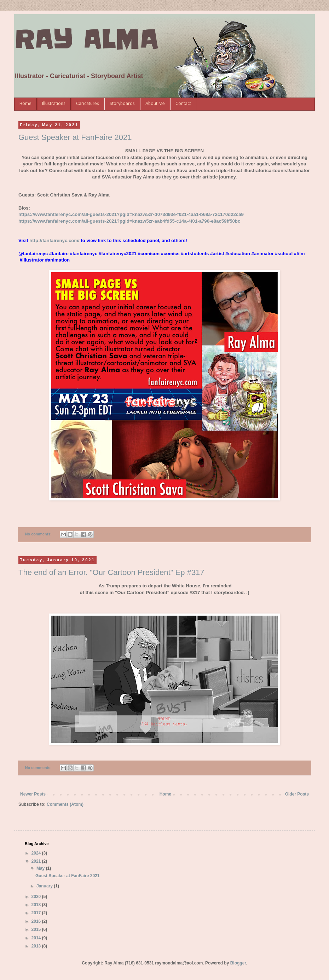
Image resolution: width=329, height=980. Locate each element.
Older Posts (297, 794)
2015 (37, 929)
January (45, 886)
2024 (37, 853)
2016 (37, 921)
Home (25, 104)
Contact (183, 104)
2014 (37, 938)
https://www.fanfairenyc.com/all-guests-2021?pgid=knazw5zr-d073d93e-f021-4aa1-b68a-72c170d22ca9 (131, 214)
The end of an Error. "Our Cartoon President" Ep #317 (111, 572)
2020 (37, 897)
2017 (37, 913)
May (41, 868)
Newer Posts (33, 794)
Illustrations (54, 104)
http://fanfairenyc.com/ (54, 240)
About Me (155, 104)
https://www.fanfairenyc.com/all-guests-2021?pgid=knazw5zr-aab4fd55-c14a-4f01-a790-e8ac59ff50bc (129, 221)
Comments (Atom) (65, 804)
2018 (37, 905)
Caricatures (88, 104)
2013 (37, 946)
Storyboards (122, 104)
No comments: (39, 534)
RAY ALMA (86, 40)
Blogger (238, 963)
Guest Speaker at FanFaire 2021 (75, 137)
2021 (37, 861)
